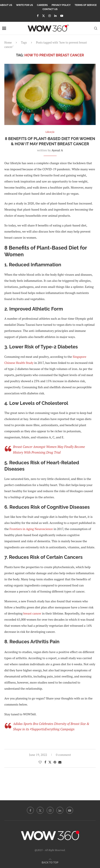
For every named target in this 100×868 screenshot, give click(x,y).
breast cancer (32, 613)
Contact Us (50, 9)
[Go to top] (50, 862)
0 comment (63, 755)
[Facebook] (38, 16)
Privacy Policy (61, 5)
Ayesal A (57, 150)
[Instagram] (50, 16)
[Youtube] (62, 16)
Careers (42, 5)
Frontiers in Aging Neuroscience (31, 529)
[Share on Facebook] (45, 762)
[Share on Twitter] (50, 762)
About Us (6, 5)
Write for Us (25, 5)
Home (8, 42)
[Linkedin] (55, 16)
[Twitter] (43, 16)
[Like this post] (40, 762)
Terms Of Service (86, 5)
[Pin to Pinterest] (55, 762)
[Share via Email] (60, 762)
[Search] (96, 28)
